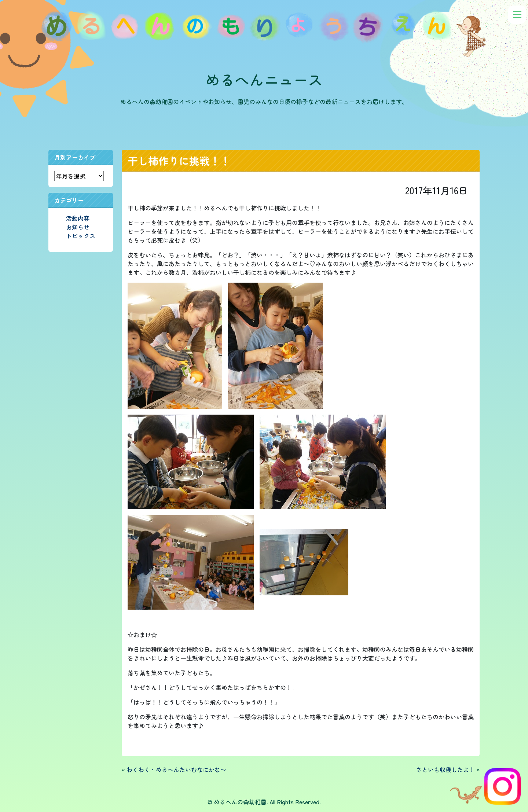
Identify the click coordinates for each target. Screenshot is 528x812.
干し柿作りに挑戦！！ (179, 161)
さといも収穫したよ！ (445, 769)
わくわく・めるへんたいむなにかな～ (176, 769)
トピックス (81, 236)
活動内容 (78, 218)
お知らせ (78, 227)
